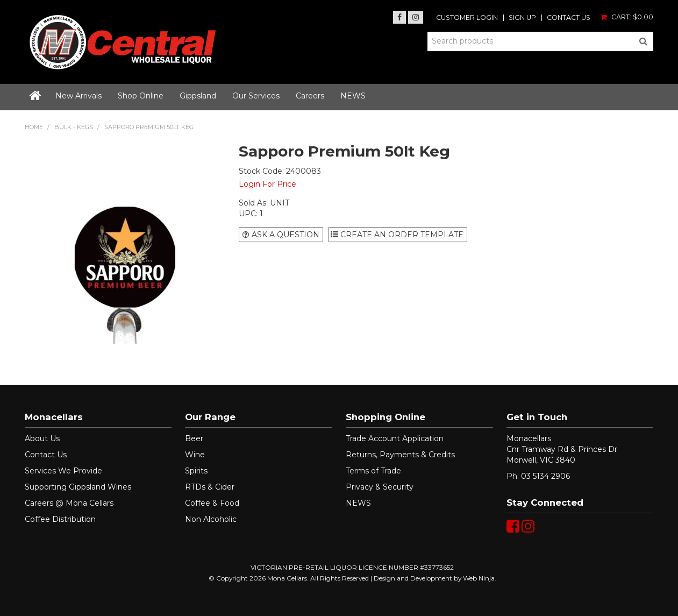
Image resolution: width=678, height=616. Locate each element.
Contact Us (569, 18)
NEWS (353, 96)
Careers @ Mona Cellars (69, 503)
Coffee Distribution (60, 519)
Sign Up (522, 18)
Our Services (256, 96)
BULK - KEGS (74, 127)
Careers (310, 96)
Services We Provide (63, 471)
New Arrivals (78, 96)
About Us (42, 438)
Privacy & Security (380, 487)
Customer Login (467, 18)
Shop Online (141, 96)
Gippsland (198, 96)
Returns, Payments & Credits (400, 455)
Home (36, 97)
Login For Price (267, 184)
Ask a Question (286, 235)
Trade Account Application (395, 438)
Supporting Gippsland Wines (78, 487)
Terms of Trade (373, 471)
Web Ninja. (480, 578)
